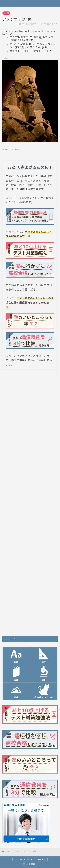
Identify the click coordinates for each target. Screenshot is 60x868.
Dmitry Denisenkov (12, 149)
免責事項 (42, 859)
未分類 (6, 13)
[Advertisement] (30, 470)
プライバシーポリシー (24, 859)
